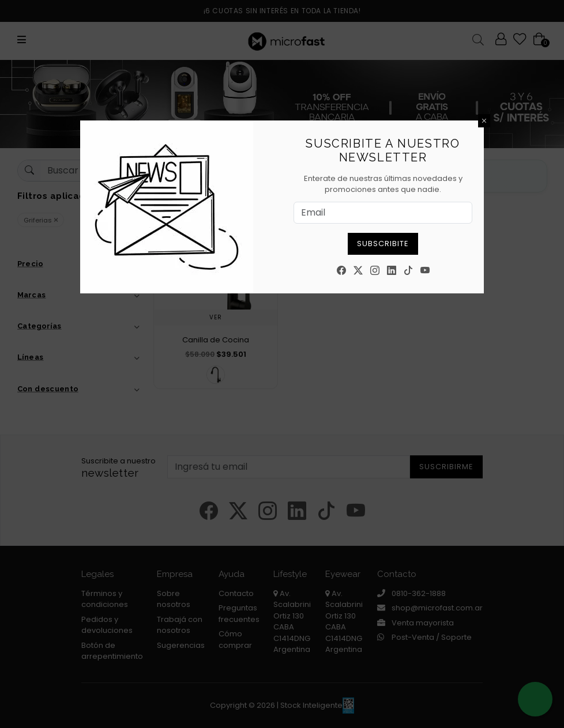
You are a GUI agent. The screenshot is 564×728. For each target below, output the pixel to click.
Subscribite (383, 244)
